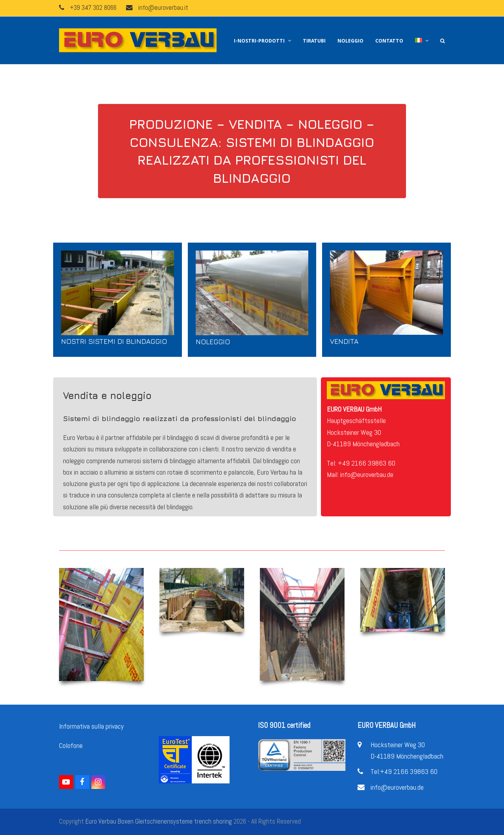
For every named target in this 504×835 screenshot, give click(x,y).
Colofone (71, 745)
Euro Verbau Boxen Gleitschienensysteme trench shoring (159, 821)
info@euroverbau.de (397, 787)
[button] (443, 40)
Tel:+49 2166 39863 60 (404, 771)
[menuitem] (422, 40)
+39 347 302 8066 (93, 8)
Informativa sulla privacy (91, 726)
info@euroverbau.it (163, 8)
